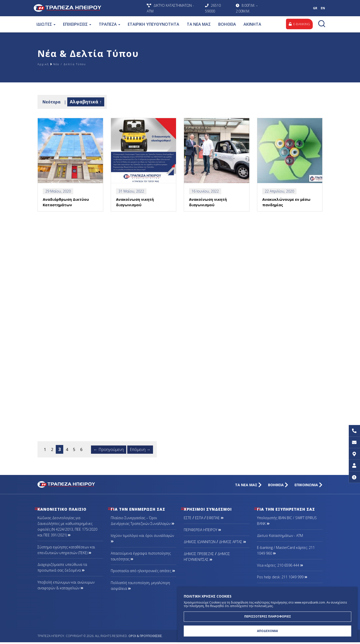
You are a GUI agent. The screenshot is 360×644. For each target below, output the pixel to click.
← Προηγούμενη (109, 451)
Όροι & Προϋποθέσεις (145, 638)
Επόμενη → (140, 451)
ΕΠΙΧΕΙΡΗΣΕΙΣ (77, 24)
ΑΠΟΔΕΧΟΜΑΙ (267, 630)
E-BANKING (298, 24)
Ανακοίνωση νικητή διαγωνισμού (135, 206)
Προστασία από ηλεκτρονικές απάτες (143, 573)
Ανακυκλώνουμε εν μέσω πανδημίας (287, 206)
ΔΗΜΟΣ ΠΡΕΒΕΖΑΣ (199, 555)
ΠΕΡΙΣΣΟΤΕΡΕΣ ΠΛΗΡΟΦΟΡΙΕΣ (268, 615)
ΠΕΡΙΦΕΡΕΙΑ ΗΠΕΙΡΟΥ (202, 532)
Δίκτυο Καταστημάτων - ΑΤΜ (280, 537)
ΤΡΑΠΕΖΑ (109, 24)
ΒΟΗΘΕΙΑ (227, 24)
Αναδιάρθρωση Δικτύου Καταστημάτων (66, 206)
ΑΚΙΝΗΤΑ (252, 24)
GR (315, 8)
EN (323, 8)
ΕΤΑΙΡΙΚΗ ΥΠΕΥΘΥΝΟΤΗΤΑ (153, 24)
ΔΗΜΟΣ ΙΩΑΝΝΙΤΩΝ (200, 543)
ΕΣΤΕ (188, 520)
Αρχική (45, 64)
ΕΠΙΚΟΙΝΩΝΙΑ (308, 487)
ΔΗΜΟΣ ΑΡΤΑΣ (232, 543)
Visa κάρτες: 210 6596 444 (280, 567)
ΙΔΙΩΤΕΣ (46, 24)
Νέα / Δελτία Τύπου (79, 64)
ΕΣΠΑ (199, 520)
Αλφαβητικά (84, 102)
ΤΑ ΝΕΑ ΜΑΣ (198, 24)
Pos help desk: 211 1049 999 (282, 579)
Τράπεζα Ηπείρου (89, 8)
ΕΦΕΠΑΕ (215, 520)
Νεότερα (51, 102)
